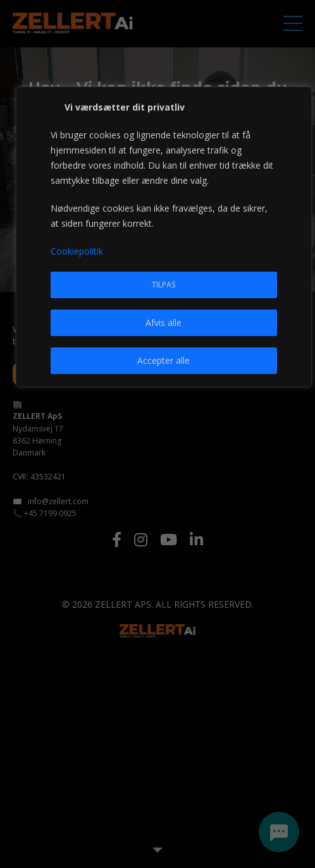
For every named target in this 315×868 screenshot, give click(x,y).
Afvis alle (164, 322)
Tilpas (164, 285)
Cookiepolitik (77, 251)
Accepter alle (164, 360)
